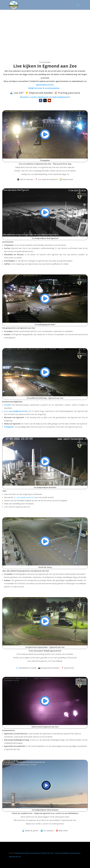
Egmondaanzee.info (45, 85)
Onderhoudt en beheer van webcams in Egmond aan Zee (34, 853)
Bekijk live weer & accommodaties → (45, 88)
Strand (7, 405)
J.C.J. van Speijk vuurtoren (24, 497)
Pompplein (9, 427)
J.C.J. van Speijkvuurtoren (16, 411)
